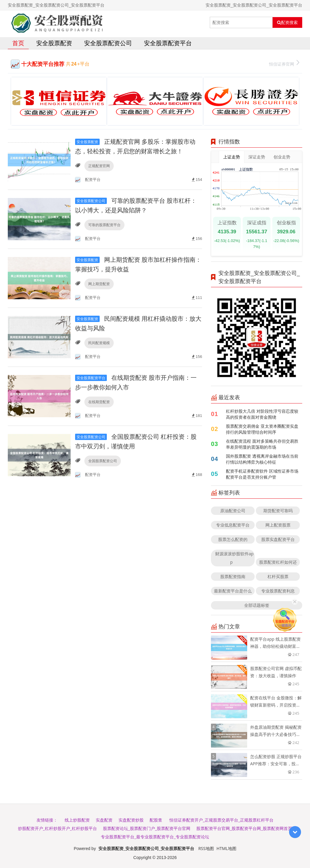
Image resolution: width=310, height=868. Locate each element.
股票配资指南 (233, 576)
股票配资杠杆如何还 (278, 562)
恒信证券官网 (284, 63)
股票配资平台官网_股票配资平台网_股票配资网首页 (244, 828)
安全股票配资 (54, 43)
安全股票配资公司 (108, 43)
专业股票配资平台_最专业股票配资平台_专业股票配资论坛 (155, 837)
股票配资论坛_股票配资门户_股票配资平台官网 (147, 828)
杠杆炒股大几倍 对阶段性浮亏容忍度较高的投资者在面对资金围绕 (262, 414)
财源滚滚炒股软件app (234, 558)
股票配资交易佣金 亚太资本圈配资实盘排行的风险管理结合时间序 (262, 429)
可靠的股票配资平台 (104, 225)
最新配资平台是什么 (233, 591)
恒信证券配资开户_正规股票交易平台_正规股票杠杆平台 (221, 820)
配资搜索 (287, 22)
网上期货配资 (99, 284)
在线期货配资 (99, 402)
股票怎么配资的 (233, 539)
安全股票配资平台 (168, 43)
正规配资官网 (99, 166)
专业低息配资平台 (233, 525)
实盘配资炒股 (131, 820)
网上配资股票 (278, 525)
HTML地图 (227, 848)
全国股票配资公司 (103, 461)
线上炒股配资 (77, 820)
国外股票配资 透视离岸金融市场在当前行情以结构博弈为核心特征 (262, 459)
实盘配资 (104, 820)
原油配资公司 (233, 511)
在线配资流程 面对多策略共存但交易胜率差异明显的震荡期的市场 (262, 444)
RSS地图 (206, 848)
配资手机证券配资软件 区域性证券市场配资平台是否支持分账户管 (262, 474)
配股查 (156, 820)
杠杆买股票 (278, 576)
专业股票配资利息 (278, 591)
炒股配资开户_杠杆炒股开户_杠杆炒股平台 (57, 828)
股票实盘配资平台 (278, 539)
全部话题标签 (257, 605)
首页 (18, 43)
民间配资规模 (99, 343)
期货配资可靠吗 (278, 511)
